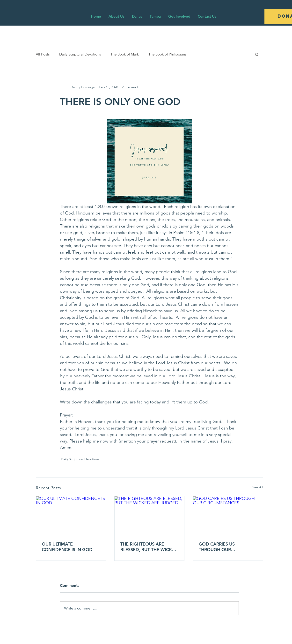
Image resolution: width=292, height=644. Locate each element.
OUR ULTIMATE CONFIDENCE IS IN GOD (67, 547)
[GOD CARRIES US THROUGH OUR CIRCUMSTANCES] (228, 516)
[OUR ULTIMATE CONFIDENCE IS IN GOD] (71, 516)
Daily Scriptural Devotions (80, 54)
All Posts (43, 54)
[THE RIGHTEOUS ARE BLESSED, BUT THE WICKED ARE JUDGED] (150, 516)
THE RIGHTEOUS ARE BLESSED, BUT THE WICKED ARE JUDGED (149, 547)
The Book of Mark (125, 54)
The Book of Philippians (167, 54)
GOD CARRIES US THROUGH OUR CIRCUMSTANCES (217, 547)
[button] (257, 54)
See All (258, 487)
